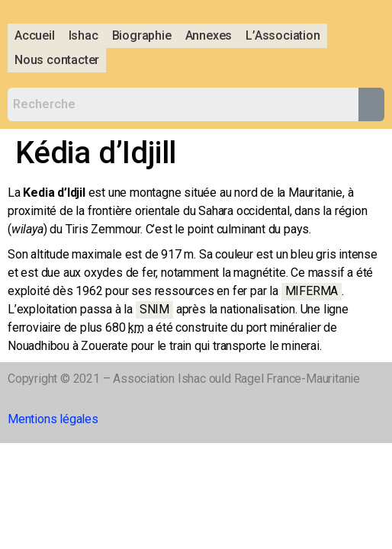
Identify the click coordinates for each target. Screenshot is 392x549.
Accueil (35, 35)
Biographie (142, 35)
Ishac (84, 35)
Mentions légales (53, 419)
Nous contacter (57, 60)
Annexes (209, 35)
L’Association (283, 35)
